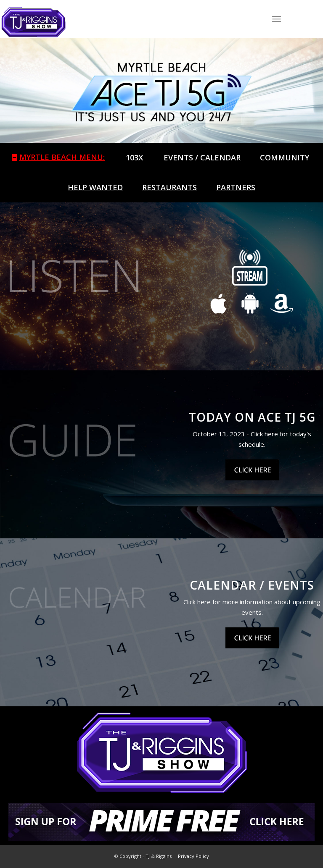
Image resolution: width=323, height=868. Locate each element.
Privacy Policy (193, 856)
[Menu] (277, 19)
